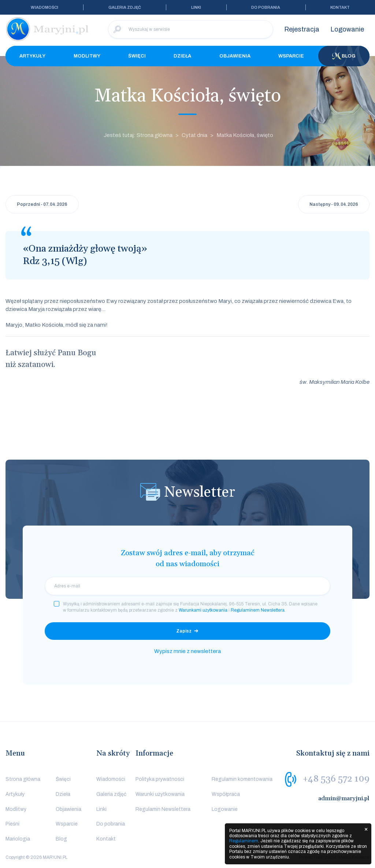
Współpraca (226, 794)
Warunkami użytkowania (203, 610)
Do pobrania (266, 7)
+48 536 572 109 (336, 779)
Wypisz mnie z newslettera (187, 651)
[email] (187, 586)
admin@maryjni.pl (344, 798)
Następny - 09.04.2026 (334, 204)
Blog (344, 56)
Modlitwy (87, 56)
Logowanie (347, 29)
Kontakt (340, 7)
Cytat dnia (194, 135)
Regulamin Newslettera (163, 809)
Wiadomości (44, 7)
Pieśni (12, 824)
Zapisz (184, 631)
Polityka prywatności (160, 779)
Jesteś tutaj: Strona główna (138, 135)
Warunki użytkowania (160, 794)
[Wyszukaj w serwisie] (191, 29)
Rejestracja (302, 29)
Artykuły (32, 56)
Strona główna (23, 779)
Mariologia (18, 839)
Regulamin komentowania (242, 779)
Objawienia (235, 56)
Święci (137, 56)
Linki (196, 7)
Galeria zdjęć (125, 7)
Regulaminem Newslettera (258, 610)
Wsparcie (291, 56)
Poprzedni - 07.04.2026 (42, 204)
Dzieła (182, 56)
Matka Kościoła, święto (245, 135)
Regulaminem (244, 841)
